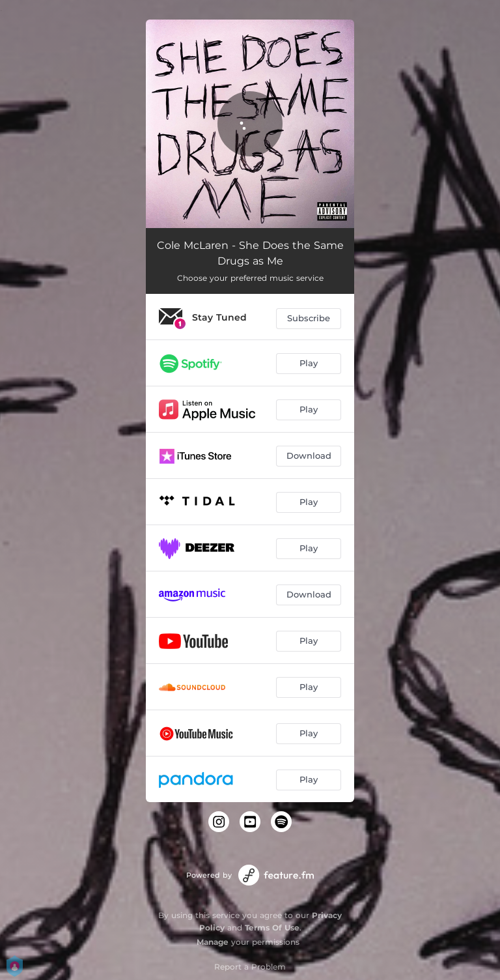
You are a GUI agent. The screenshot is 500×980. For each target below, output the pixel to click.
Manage (213, 942)
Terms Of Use (272, 928)
